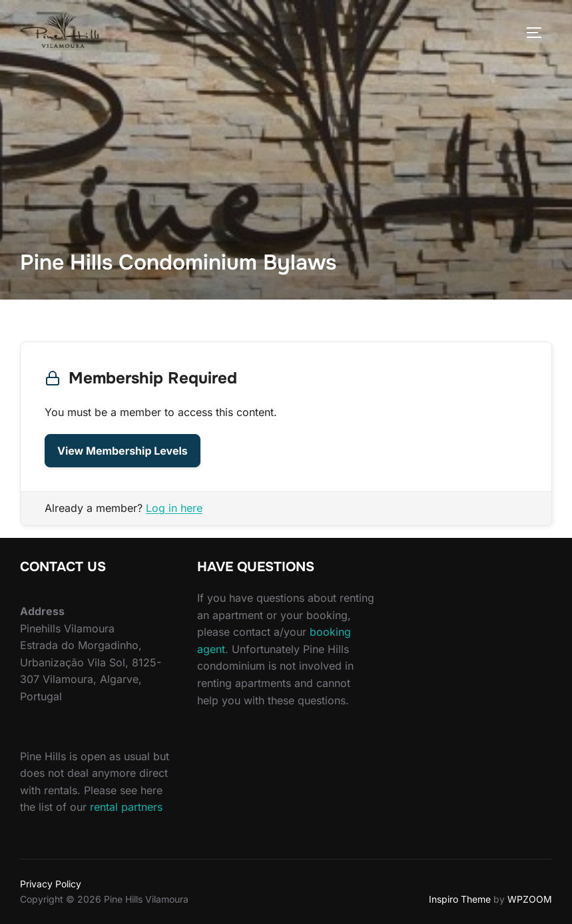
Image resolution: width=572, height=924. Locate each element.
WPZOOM (530, 899)
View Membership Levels (123, 451)
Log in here (174, 508)
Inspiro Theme (460, 899)
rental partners (126, 807)
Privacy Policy (51, 884)
